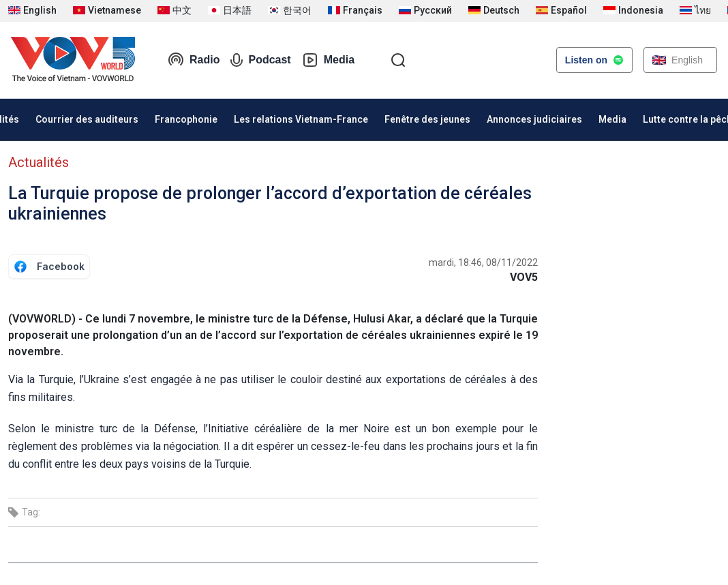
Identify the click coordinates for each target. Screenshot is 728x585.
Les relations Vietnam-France (301, 119)
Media (328, 60)
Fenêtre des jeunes (427, 119)
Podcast (260, 60)
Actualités (39, 162)
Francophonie (186, 119)
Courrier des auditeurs (87, 119)
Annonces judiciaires (534, 119)
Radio (194, 60)
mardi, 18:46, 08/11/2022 (483, 262)
